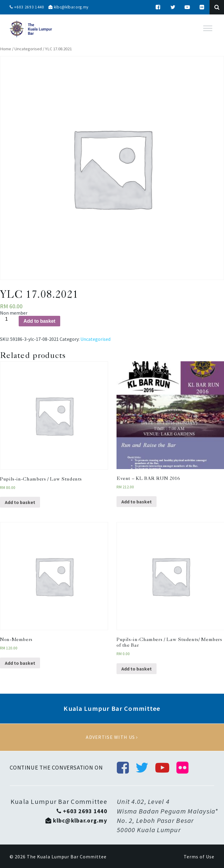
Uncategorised (28, 49)
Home (6, 49)
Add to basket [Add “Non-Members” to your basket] (20, 663)
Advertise (112, 737)
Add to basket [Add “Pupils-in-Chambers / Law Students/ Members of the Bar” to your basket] (137, 669)
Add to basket (39, 321)
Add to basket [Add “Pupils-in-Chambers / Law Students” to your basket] (20, 502)
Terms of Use (199, 857)
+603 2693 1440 (27, 7)
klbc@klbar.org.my (70, 7)
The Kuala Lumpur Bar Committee (67, 857)
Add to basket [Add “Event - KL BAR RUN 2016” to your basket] (137, 502)
